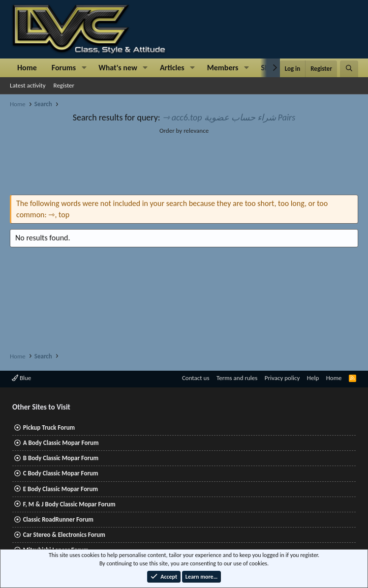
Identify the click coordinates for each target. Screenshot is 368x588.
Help (313, 378)
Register (64, 85)
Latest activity (28, 85)
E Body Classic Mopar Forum (61, 489)
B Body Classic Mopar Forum (61, 458)
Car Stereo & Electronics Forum (64, 535)
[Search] (349, 69)
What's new (118, 68)
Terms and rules (237, 378)
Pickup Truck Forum (49, 427)
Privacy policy (282, 378)
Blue (21, 378)
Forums (64, 68)
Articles (172, 68)
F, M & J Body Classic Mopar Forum (69, 504)
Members (223, 68)
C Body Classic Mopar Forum (61, 473)
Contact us (196, 378)
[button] (84, 68)
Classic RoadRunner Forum (58, 519)
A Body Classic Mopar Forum (61, 443)
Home (27, 68)
